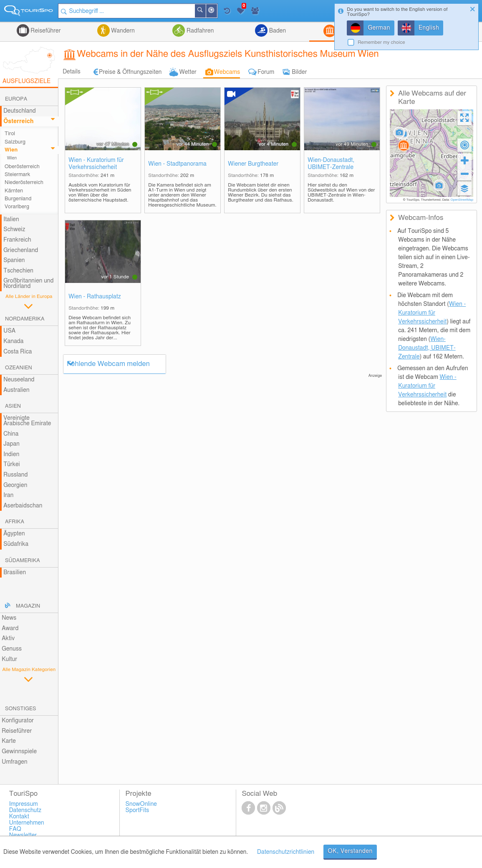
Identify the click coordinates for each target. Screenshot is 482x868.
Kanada (13, 341)
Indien (11, 454)
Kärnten (14, 191)
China (11, 434)
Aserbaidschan (23, 506)
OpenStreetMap (462, 200)
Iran (8, 495)
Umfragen (14, 762)
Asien (13, 406)
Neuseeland (19, 380)
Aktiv (8, 638)
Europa (16, 99)
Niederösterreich (24, 183)
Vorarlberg (17, 207)
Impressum (24, 804)
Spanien (14, 260)
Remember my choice (381, 42)
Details (72, 72)
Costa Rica (18, 352)
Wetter (188, 72)
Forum (266, 72)
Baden (277, 31)
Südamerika (23, 561)
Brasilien (15, 573)
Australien (16, 390)
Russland (15, 475)
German (379, 28)
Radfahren (199, 31)
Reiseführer (45, 31)
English (429, 28)
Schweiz (14, 230)
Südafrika (16, 544)
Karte (9, 741)
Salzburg (15, 142)
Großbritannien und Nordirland (28, 284)
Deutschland (20, 111)
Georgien (15, 485)
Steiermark (17, 175)
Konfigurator (18, 721)
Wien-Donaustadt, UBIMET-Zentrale (331, 164)
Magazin (28, 606)
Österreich (18, 121)
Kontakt (19, 817)
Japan (11, 444)
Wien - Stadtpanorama (177, 164)
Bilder (299, 72)
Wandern (122, 31)
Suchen (205, 11)
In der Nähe (217, 11)
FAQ (15, 829)
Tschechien (18, 271)
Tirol (10, 134)
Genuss (12, 649)
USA (9, 331)
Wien (11, 150)
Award (10, 628)
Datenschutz (25, 810)
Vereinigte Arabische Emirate (27, 421)
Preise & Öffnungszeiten (130, 72)
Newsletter (23, 835)
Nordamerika (25, 319)
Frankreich (17, 240)
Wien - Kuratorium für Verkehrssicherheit (96, 164)
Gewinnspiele (19, 752)
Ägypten (14, 534)
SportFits (138, 810)
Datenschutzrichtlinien (286, 852)
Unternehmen (27, 823)
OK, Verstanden (350, 851)
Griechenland (21, 250)
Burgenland (18, 199)
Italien (11, 220)
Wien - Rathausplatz (95, 297)
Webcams (227, 72)
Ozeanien (19, 368)
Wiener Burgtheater (253, 164)
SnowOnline (141, 804)
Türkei (12, 464)
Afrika (15, 522)
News (9, 618)
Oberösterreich (22, 167)
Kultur (9, 659)
